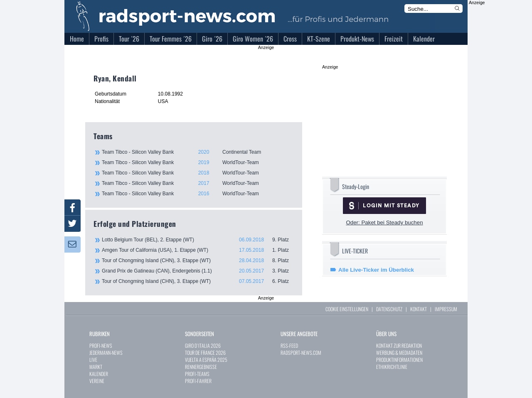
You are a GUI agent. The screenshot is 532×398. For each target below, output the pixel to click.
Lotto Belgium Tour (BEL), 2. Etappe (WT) (198, 240)
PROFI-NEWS (101, 345)
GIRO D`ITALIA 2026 (203, 345)
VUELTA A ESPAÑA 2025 (206, 360)
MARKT (96, 367)
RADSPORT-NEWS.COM (301, 353)
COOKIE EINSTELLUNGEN (347, 309)
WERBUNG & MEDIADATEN (399, 353)
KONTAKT (419, 309)
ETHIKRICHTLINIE (392, 367)
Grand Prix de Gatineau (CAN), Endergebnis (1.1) (198, 271)
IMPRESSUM (446, 309)
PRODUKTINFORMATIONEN (399, 360)
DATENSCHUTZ (389, 309)
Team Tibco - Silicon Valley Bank (197, 152)
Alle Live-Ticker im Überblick (376, 270)
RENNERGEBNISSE (201, 367)
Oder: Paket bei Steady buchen (384, 222)
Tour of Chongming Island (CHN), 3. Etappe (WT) (198, 260)
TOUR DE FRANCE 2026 (205, 353)
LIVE (93, 360)
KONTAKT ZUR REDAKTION (399, 345)
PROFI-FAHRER (198, 381)
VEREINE (97, 381)
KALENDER (99, 374)
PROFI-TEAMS (197, 374)
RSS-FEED (289, 345)
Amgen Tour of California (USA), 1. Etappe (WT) (198, 250)
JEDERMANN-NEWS (106, 353)
